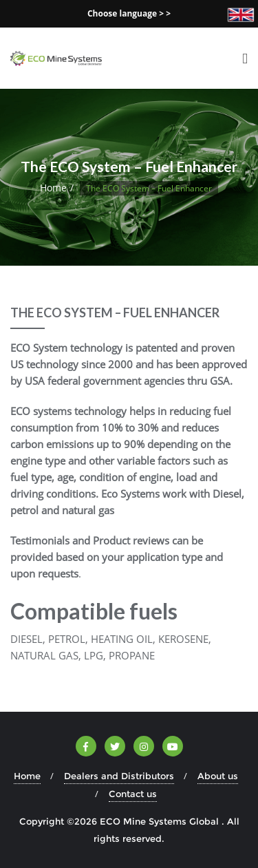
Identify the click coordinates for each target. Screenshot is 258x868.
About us (218, 776)
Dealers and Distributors (119, 776)
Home (53, 188)
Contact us (133, 794)
